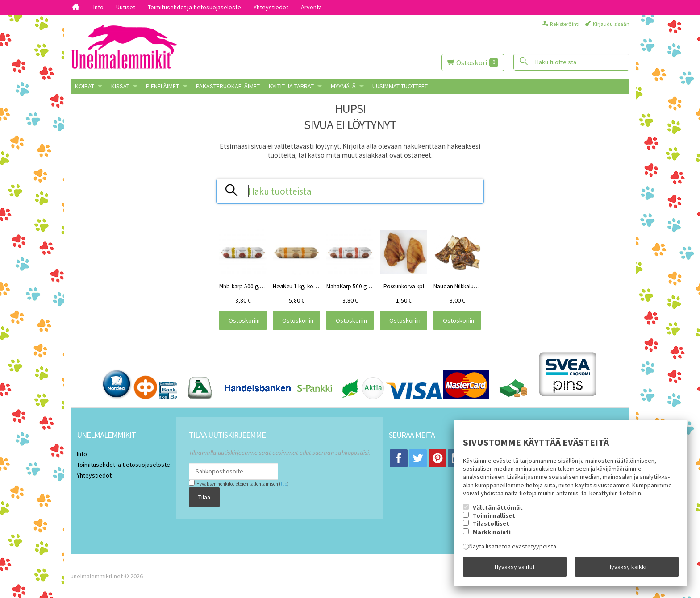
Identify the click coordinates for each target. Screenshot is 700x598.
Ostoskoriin (244, 320)
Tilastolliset (491, 523)
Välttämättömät (498, 507)
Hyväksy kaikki (627, 567)
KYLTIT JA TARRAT (291, 86)
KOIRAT (85, 86)
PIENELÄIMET (162, 86)
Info (98, 7)
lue (284, 484)
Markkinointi (492, 532)
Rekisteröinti (565, 24)
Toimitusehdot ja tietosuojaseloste (194, 7)
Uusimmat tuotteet (400, 86)
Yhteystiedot (271, 7)
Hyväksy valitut (515, 567)
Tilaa (204, 497)
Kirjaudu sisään (611, 24)
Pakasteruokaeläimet (228, 86)
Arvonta (311, 7)
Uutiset (126, 7)
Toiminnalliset (494, 515)
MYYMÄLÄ (343, 86)
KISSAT (120, 86)
